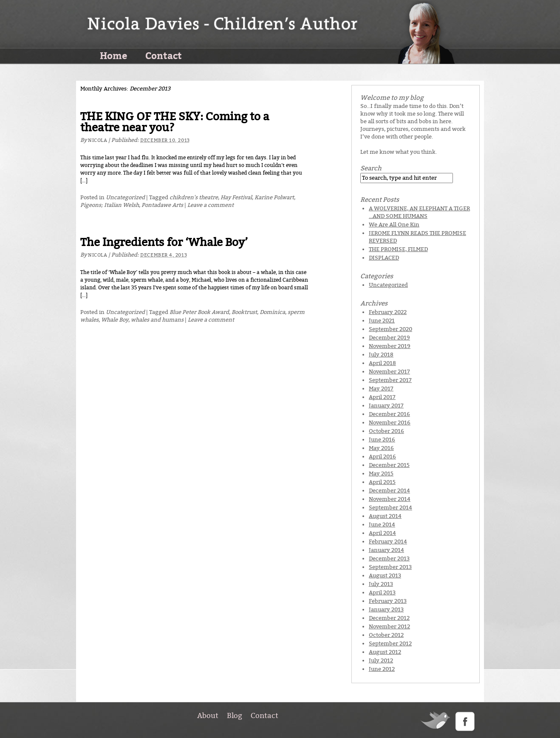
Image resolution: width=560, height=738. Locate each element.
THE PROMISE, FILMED (398, 249)
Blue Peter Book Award (199, 312)
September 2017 (390, 380)
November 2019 (390, 346)
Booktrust (244, 312)
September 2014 (390, 508)
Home (113, 55)
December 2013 (389, 558)
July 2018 (381, 355)
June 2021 (382, 321)
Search (371, 168)
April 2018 (382, 363)
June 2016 (382, 440)
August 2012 (385, 652)
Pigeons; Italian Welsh (110, 205)
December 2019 (389, 338)
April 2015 (382, 482)
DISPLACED (384, 258)
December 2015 (389, 465)
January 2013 (386, 609)
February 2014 (388, 541)
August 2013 (385, 575)
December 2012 (389, 618)
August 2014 (385, 516)
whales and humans (157, 320)
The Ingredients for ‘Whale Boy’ (164, 242)
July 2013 (381, 584)
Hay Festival (236, 197)
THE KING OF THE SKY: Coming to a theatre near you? (175, 122)
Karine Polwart (274, 197)
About (208, 715)
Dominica (272, 312)
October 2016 (386, 431)
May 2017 (381, 389)
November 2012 (389, 626)
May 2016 (381, 448)
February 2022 (388, 312)
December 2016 (389, 414)
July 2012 (381, 660)
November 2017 (389, 372)
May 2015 (381, 474)
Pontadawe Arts (162, 205)
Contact (164, 55)
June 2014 (382, 525)
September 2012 (390, 643)
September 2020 (390, 329)
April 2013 (382, 592)
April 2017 (382, 397)
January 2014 (386, 550)
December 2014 (389, 491)
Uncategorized (125, 197)
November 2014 (390, 499)
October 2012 (386, 635)
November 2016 (390, 423)
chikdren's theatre (194, 197)
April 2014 (382, 533)
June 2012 (382, 669)
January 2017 (386, 406)
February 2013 (388, 601)
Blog (235, 715)
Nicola (98, 140)
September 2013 (390, 567)
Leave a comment (211, 205)
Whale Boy (115, 320)
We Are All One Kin (394, 225)
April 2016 (382, 457)
